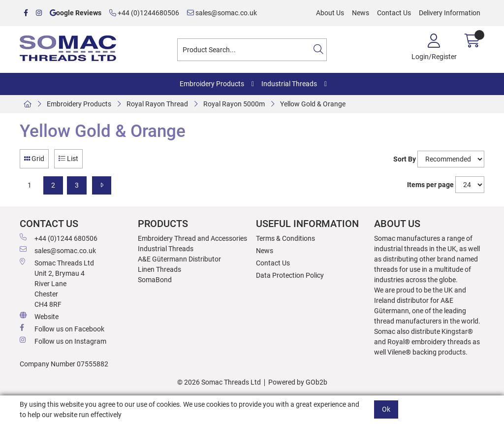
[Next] (102, 185)
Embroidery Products (212, 84)
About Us (330, 13)
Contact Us (394, 13)
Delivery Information (450, 13)
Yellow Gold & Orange (313, 104)
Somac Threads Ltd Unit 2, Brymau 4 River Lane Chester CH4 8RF (57, 283)
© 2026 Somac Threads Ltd (219, 382)
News (361, 13)
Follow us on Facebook (62, 328)
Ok (386, 409)
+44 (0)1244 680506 (59, 238)
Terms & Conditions (285, 238)
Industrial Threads (289, 84)
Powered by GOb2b (298, 382)
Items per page (430, 185)
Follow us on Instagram (63, 341)
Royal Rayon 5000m (234, 104)
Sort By (405, 159)
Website (39, 316)
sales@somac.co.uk (222, 13)
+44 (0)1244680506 (144, 13)
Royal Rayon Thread (157, 104)
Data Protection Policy (290, 275)
